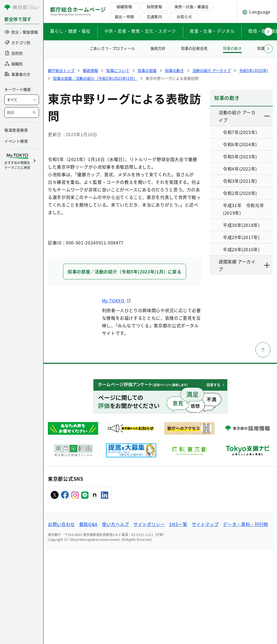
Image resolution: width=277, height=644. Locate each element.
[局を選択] (22, 100)
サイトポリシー (149, 617)
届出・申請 (124, 17)
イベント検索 (16, 141)
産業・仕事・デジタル (212, 31)
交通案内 (154, 17)
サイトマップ (205, 617)
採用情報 (154, 6)
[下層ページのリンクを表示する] (267, 116)
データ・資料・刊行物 (245, 617)
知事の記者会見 (194, 48)
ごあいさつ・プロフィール (112, 48)
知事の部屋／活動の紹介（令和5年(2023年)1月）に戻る (125, 365)
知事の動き (232, 48)
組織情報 (124, 6)
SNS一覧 (178, 617)
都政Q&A (88, 617)
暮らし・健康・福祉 (70, 31)
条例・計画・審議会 (192, 6)
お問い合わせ (61, 617)
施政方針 (158, 48)
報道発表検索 (16, 130)
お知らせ (184, 17)
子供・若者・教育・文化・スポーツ (140, 31)
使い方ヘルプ (116, 617)
